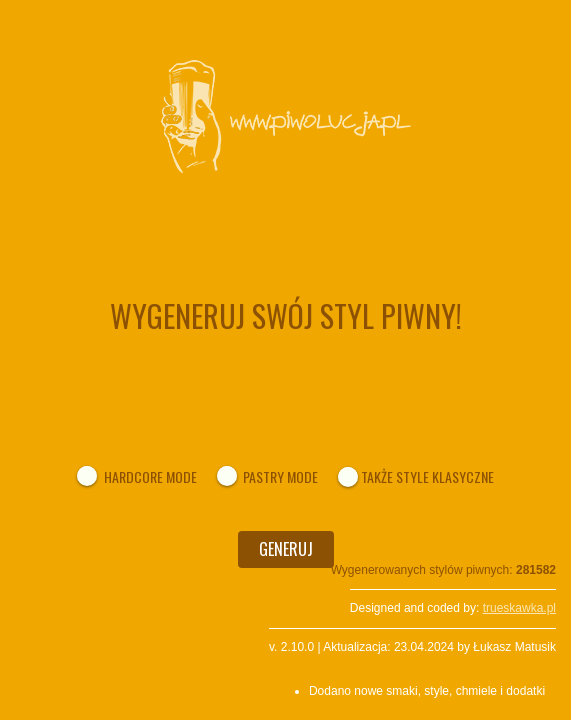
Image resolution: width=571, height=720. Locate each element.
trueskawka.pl (519, 608)
